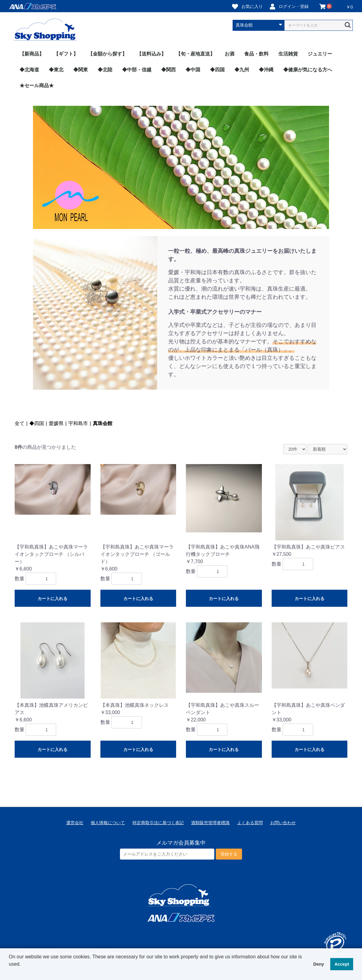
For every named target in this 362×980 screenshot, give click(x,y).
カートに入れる (52, 599)
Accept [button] (342, 964)
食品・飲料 (256, 54)
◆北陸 (105, 70)
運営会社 (75, 823)
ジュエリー (320, 54)
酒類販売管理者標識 (210, 823)
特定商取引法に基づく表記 (158, 823)
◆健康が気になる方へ (308, 70)
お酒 (230, 54)
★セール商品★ (37, 86)
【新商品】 (32, 54)
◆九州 (242, 70)
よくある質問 (250, 823)
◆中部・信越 (137, 70)
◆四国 (217, 70)
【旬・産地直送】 (195, 54)
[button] (10, 972)
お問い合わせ (283, 823)
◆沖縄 (266, 70)
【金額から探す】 (107, 54)
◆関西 (168, 70)
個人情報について (108, 823)
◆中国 (193, 70)
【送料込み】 (151, 54)
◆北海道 (29, 70)
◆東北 (56, 70)
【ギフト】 (66, 54)
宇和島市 (78, 423)
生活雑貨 (288, 54)
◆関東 (81, 70)
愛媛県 (56, 423)
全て (20, 423)
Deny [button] (319, 964)
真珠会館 (103, 423)
